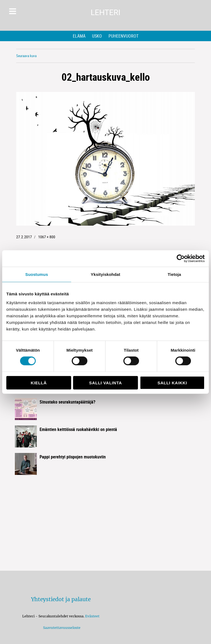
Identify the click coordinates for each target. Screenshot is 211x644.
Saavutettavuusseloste (61, 628)
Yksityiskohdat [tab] (105, 274)
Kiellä (39, 383)
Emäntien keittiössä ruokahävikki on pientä (78, 429)
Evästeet (92, 616)
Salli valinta (105, 383)
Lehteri (105, 12)
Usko (97, 36)
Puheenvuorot (123, 36)
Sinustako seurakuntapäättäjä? (67, 402)
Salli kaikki (172, 383)
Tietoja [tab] (174, 274)
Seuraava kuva (26, 56)
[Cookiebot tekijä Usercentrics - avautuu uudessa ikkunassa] (181, 259)
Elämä (79, 36)
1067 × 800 (47, 237)
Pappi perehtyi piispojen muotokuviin (73, 457)
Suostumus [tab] (37, 274)
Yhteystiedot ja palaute (61, 599)
